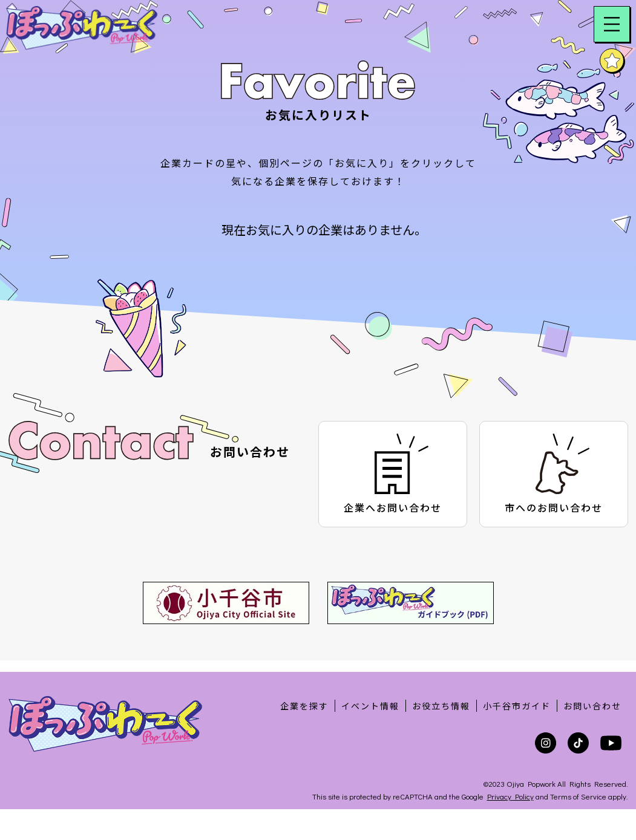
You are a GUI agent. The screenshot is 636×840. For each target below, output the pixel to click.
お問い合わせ (592, 706)
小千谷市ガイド (517, 706)
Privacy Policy (510, 796)
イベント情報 (370, 706)
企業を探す (304, 706)
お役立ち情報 (441, 706)
